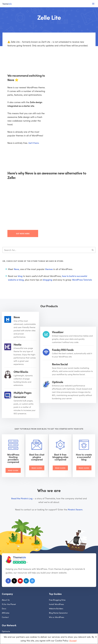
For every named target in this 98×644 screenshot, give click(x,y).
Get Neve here (23, 233)
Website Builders (56, 609)
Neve (16, 269)
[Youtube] (21, 581)
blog (20, 276)
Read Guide (13, 470)
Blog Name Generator (58, 613)
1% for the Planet (9, 604)
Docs (4, 609)
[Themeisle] (7, 4)
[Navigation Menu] (93, 4)
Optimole (6, 631)
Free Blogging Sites (57, 600)
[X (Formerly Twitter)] (15, 581)
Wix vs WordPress (57, 617)
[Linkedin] (27, 581)
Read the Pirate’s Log (22, 498)
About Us (6, 600)
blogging (48, 280)
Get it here (34, 143)
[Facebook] (8, 581)
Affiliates (6, 613)
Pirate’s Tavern (75, 509)
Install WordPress (57, 604)
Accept (73, 640)
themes (49, 269)
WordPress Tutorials (82, 280)
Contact (5, 617)
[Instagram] (34, 581)
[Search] (46, 250)
